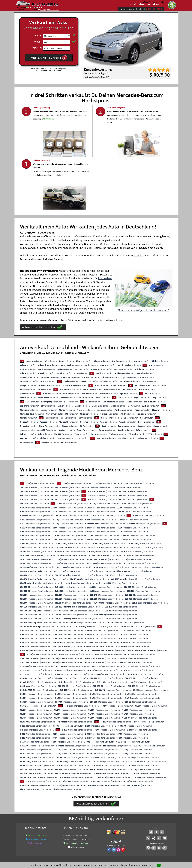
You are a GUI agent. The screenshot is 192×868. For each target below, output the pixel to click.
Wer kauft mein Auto (72, 810)
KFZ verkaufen (45, 4)
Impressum (108, 841)
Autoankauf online (108, 810)
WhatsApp (37, 134)
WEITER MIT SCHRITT (49, 58)
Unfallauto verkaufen (90, 810)
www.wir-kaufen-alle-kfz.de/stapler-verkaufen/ (125, 813)
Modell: (37, 42)
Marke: (38, 35)
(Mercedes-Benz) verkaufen (41, 428)
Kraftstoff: (37, 48)
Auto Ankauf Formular (55, 126)
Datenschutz (80, 841)
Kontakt (138, 201)
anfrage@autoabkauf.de (50, 10)
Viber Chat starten (37, 788)
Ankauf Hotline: (70, 784)
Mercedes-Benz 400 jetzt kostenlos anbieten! (143, 255)
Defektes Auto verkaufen (45, 813)
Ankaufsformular (77, 792)
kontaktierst (105, 224)
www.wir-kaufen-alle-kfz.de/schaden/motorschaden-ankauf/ (80, 813)
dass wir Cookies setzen (145, 865)
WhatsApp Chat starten (37, 781)
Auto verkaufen (123, 810)
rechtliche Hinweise (94, 841)
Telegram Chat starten (37, 784)
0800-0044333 (84, 781)
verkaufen (34, 306)
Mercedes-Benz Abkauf (99, 816)
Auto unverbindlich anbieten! (42, 272)
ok (159, 865)
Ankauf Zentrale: (71, 781)
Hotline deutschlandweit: (141, 9)
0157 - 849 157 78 (35, 8)
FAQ (116, 841)
